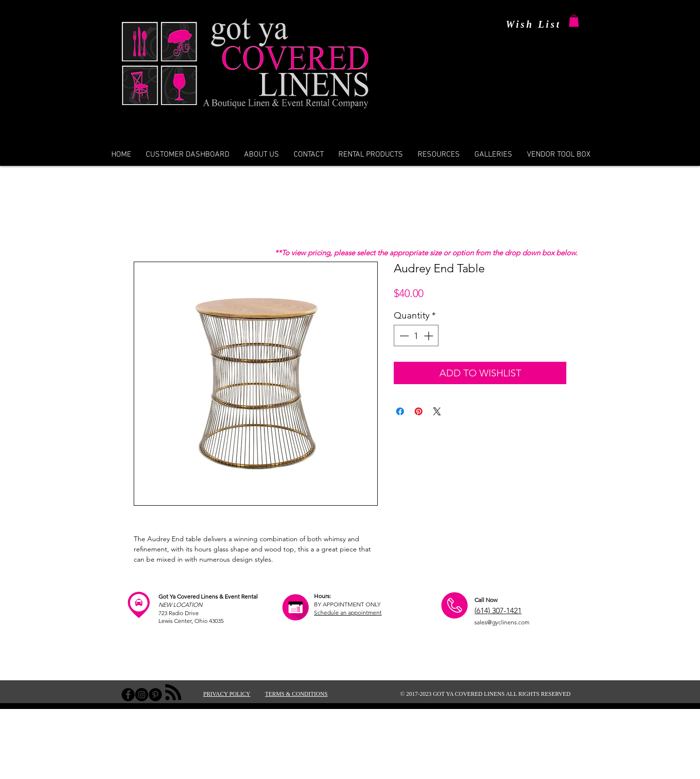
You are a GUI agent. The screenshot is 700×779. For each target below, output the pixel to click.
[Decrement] (403, 336)
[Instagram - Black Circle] (142, 695)
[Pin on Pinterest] (419, 411)
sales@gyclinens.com (502, 622)
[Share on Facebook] (400, 411)
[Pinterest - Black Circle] (155, 695)
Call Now (486, 600)
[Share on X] (437, 411)
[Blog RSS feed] (173, 693)
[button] (574, 21)
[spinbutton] (416, 336)
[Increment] (429, 336)
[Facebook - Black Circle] (128, 695)
